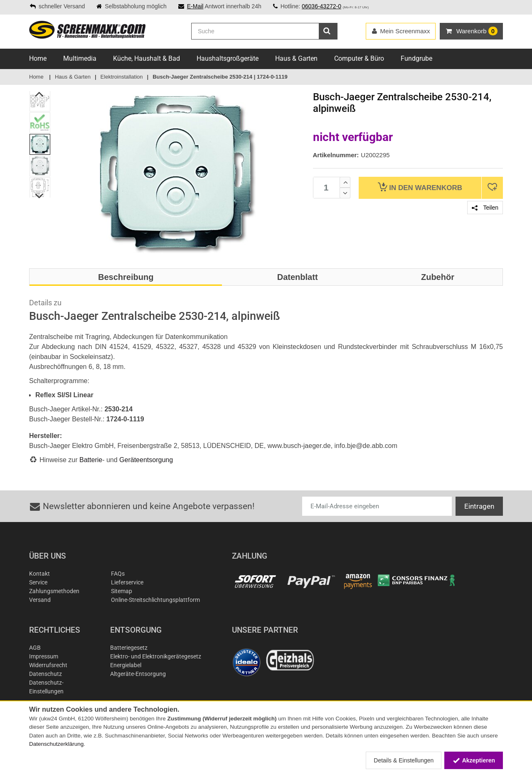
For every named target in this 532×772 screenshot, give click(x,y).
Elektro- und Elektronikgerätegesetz (156, 656)
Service (38, 582)
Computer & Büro (359, 58)
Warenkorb (420, 187)
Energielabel (126, 665)
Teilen (485, 208)
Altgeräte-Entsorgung (138, 674)
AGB (35, 648)
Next (40, 196)
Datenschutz (46, 674)
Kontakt (39, 574)
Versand (40, 600)
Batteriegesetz (129, 648)
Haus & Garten (296, 58)
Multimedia (80, 58)
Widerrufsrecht (48, 665)
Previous (40, 94)
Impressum (44, 656)
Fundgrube (416, 58)
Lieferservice (127, 582)
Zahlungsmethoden (54, 591)
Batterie (91, 460)
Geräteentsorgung (146, 460)
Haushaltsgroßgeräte (228, 58)
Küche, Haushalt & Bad (147, 58)
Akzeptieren (474, 760)
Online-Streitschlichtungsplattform (155, 600)
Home (38, 58)
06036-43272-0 (321, 6)
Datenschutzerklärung (56, 744)
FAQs (118, 574)
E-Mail (195, 6)
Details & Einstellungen (404, 760)
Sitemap (122, 591)
